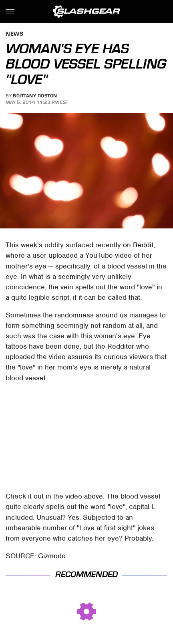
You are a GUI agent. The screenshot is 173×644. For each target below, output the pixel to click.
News (14, 34)
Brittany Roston (35, 96)
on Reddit (138, 245)
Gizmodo (52, 556)
